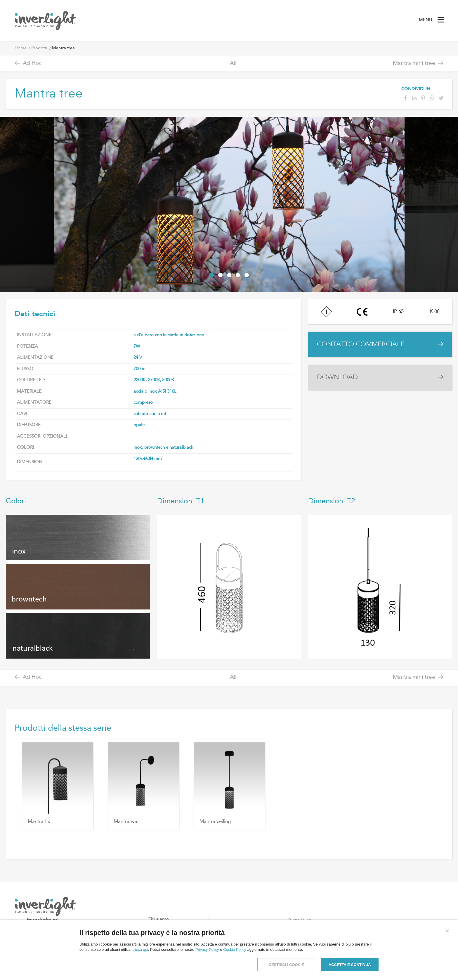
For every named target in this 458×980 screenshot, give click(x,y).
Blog (153, 938)
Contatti (157, 947)
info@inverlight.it (54, 957)
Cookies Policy (300, 928)
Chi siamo (158, 919)
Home (21, 48)
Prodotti (39, 48)
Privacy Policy (299, 919)
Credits (447, 970)
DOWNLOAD (337, 377)
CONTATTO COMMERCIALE (361, 344)
